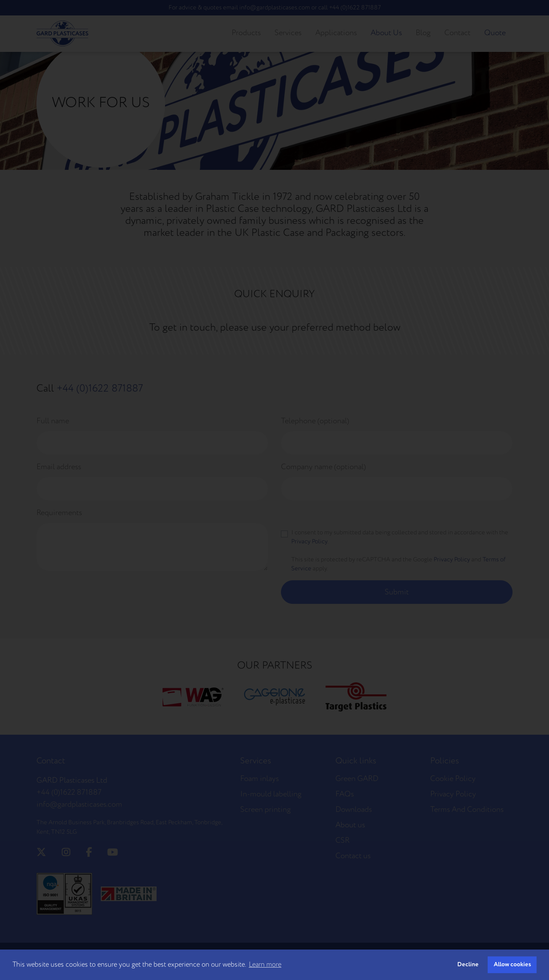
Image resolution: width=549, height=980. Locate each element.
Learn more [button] (265, 965)
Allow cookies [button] (512, 964)
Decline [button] (468, 964)
